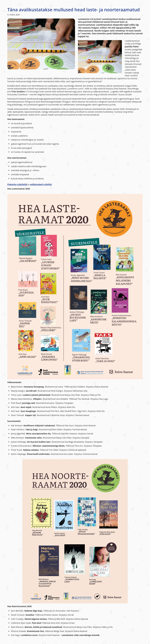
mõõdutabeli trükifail (41, 184)
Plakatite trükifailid (17, 184)
